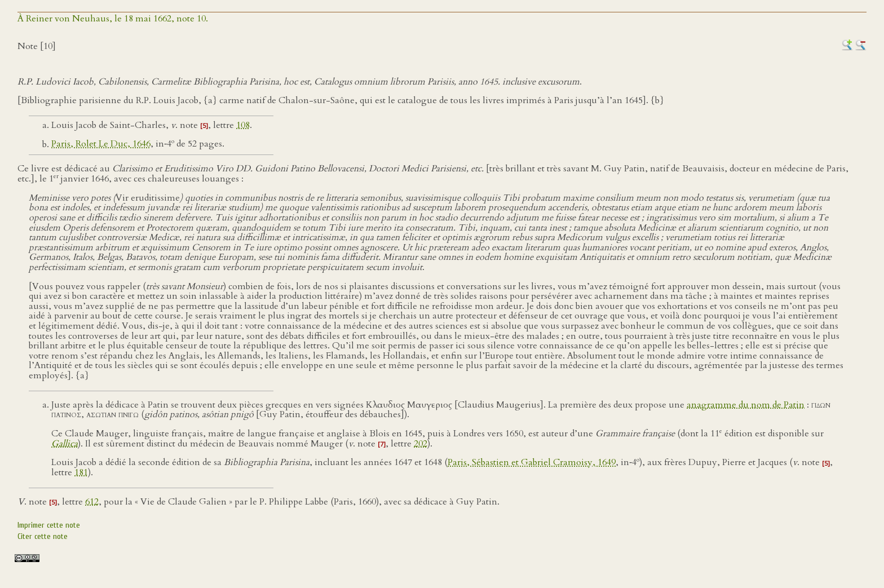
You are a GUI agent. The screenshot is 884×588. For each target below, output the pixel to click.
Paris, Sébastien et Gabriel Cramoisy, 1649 (532, 463)
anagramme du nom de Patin (746, 405)
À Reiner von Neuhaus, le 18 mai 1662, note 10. (113, 19)
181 (81, 472)
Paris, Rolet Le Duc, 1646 (101, 144)
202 (421, 444)
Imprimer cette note (49, 525)
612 (92, 502)
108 (243, 125)
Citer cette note (43, 536)
